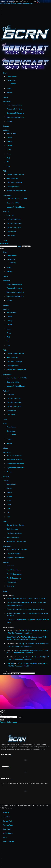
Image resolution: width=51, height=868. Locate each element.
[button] (26, 760)
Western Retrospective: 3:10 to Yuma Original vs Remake (27, 598)
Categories (7, 673)
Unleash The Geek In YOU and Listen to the (17, 3)
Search (20, 717)
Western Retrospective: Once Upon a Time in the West (25, 609)
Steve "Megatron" (13, 637)
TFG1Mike (10, 663)
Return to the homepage (8, 722)
